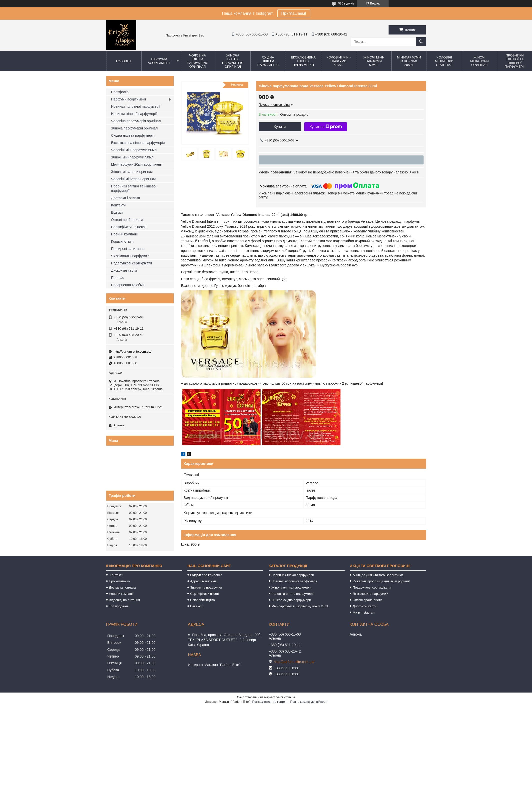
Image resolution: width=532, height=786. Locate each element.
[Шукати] (421, 42)
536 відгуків (346, 3)
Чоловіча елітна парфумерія (293, 594)
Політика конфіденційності (309, 702)
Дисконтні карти (124, 270)
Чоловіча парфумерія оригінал (136, 121)
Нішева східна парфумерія (291, 600)
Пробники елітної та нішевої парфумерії (134, 188)
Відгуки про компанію (206, 575)
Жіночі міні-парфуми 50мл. (374, 61)
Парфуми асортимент (159, 61)
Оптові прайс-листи (127, 220)
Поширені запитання (128, 249)
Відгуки (117, 212)
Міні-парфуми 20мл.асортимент (137, 164)
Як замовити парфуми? (130, 256)
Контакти (118, 205)
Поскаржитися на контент (270, 702)
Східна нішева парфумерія (268, 61)
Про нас (118, 278)
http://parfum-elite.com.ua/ (133, 352)
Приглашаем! (294, 13)
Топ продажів (119, 606)
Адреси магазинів (203, 581)
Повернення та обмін (128, 285)
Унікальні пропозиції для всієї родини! (381, 581)
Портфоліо (120, 92)
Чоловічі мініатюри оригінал (444, 61)
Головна (124, 61)
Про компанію (119, 581)
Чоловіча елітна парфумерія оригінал (198, 61)
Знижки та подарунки (206, 587)
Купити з (326, 127)
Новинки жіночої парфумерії (134, 114)
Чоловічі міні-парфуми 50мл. (338, 61)
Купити (280, 127)
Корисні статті (122, 241)
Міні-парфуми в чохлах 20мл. (409, 61)
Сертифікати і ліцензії (129, 227)
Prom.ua (289, 697)
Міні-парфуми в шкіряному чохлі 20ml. (300, 606)
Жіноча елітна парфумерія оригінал (233, 61)
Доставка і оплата (126, 198)
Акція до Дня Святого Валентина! (378, 575)
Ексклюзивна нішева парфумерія (303, 61)
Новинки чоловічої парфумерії (136, 106)
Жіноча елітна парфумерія (291, 587)
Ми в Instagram (364, 612)
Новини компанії (124, 234)
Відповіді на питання (124, 600)
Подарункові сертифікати (132, 263)
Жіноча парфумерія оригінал (135, 128)
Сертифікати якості (205, 594)
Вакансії (196, 606)
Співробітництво (203, 600)
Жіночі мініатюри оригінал (479, 61)
